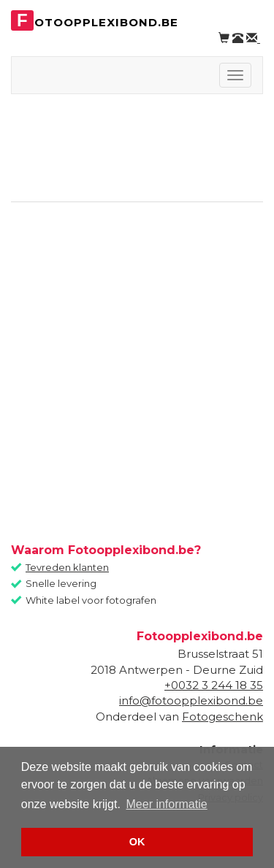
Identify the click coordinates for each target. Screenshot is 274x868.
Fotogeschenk (222, 717)
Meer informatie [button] (167, 804)
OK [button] (137, 842)
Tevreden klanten (67, 567)
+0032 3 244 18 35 (214, 685)
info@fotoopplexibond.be (191, 700)
